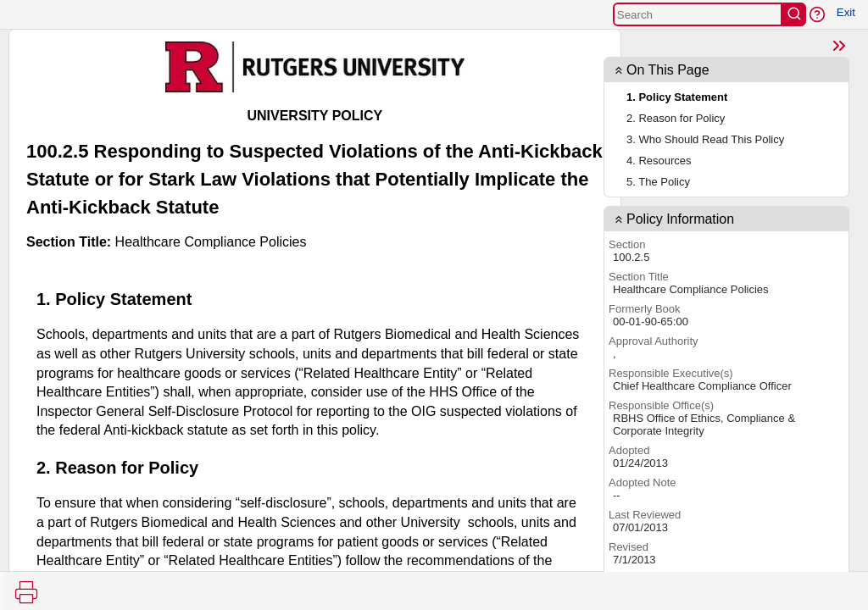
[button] (817, 14)
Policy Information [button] (680, 219)
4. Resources (659, 161)
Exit (846, 12)
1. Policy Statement (677, 97)
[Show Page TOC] (839, 46)
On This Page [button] (668, 70)
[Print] (26, 592)
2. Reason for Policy (676, 118)
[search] (794, 14)
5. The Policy (658, 182)
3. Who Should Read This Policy (705, 139)
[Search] (698, 14)
